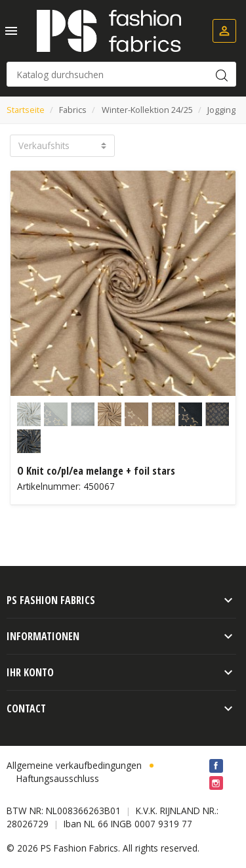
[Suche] (121, 74)
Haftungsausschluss (58, 778)
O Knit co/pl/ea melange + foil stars (96, 471)
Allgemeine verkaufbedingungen (74, 765)
